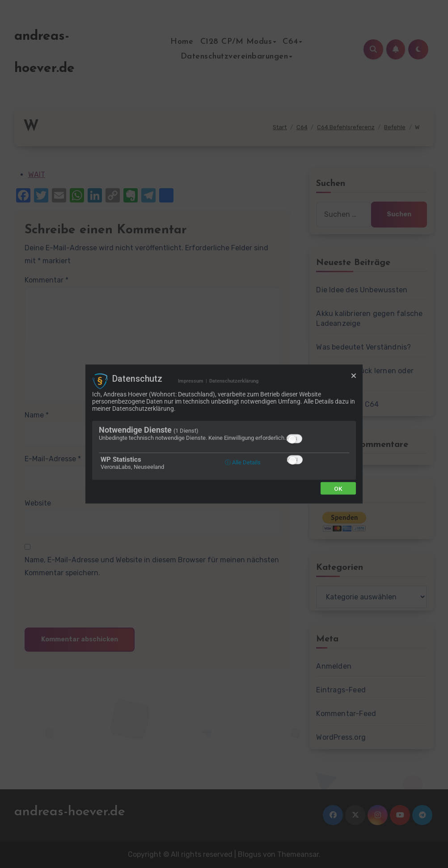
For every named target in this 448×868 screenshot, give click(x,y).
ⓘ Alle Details (243, 462)
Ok (338, 488)
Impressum (191, 381)
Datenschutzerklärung (234, 381)
